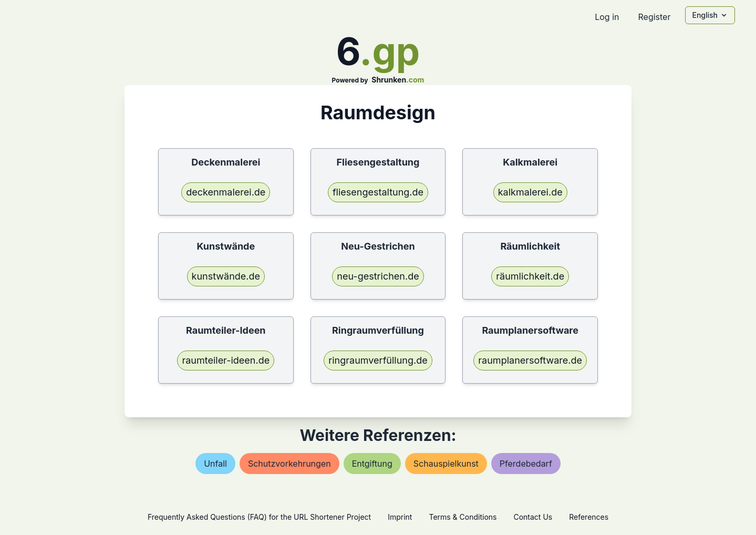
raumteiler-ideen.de (226, 360)
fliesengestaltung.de (378, 192)
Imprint (400, 517)
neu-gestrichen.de (378, 276)
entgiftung (372, 464)
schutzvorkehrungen (289, 464)
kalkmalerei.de (530, 192)
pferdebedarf (526, 464)
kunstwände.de (226, 276)
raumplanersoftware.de (530, 360)
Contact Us (533, 517)
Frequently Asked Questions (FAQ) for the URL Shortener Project (259, 517)
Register (654, 17)
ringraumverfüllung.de (378, 360)
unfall (215, 464)
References (589, 517)
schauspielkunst (446, 464)
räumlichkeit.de (530, 276)
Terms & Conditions (463, 517)
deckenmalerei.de (226, 192)
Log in (607, 17)
